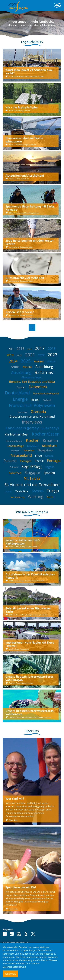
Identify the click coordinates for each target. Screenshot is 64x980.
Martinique (16, 451)
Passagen (26, 461)
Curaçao (21, 387)
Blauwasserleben (32, 377)
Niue (38, 456)
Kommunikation (14, 441)
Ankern (39, 361)
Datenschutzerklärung (14, 967)
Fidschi (35, 400)
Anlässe (51, 362)
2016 (30, 349)
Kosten (33, 440)
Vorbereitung (18, 497)
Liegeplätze (33, 446)
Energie (20, 399)
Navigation (45, 450)
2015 (21, 348)
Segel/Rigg (31, 466)
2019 (10, 355)
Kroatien (50, 440)
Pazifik (39, 461)
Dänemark (38, 387)
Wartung (36, 496)
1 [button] (32, 328)
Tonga (53, 490)
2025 (26, 361)
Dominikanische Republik (46, 393)
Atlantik (27, 367)
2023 (53, 355)
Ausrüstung (21, 372)
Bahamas (44, 372)
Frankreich (47, 400)
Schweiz (14, 467)
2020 (19, 355)
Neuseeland (21, 455)
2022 (41, 355)
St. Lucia (32, 478)
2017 (40, 348)
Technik (37, 491)
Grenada (38, 411)
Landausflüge (16, 446)
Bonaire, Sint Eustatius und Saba (32, 381)
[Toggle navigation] (58, 5)
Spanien (49, 473)
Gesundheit (23, 412)
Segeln (50, 467)
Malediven (49, 446)
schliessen (10, 974)
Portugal (54, 461)
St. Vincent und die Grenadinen (32, 484)
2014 (11, 349)
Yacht (50, 497)
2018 (52, 348)
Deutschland (17, 393)
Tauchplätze (22, 491)
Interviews (32, 422)
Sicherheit (15, 473)
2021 (30, 355)
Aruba (15, 367)
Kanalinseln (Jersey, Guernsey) (32, 428)
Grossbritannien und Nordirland (32, 416)
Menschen (29, 450)
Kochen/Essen (46, 434)
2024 (13, 361)
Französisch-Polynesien (32, 405)
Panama (10, 461)
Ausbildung (44, 367)
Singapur (32, 472)
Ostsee (49, 456)
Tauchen (9, 491)
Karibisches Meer (17, 434)
